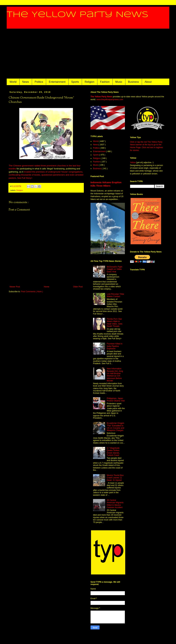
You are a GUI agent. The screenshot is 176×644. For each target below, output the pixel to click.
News (26, 82)
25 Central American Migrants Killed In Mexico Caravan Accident (115, 504)
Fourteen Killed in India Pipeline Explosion (115, 346)
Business (134, 82)
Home (47, 287)
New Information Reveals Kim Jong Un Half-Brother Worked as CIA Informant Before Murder (115, 375)
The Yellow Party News (78, 15)
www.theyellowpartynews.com (110, 99)
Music (119, 82)
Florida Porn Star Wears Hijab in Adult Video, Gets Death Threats (115, 323)
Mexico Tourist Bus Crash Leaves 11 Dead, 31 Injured (115, 478)
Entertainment (57, 82)
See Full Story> (25, 178)
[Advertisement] (88, 54)
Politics (39, 82)
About (148, 82)
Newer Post (15, 287)
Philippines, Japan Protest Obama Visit (116, 400)
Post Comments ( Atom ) (32, 292)
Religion (90, 82)
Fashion (105, 82)
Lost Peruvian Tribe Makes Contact (115, 295)
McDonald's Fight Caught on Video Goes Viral (114, 269)
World (13, 82)
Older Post (78, 287)
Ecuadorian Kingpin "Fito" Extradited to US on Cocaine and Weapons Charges (115, 427)
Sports (75, 82)
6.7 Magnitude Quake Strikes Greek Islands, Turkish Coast (113, 452)
